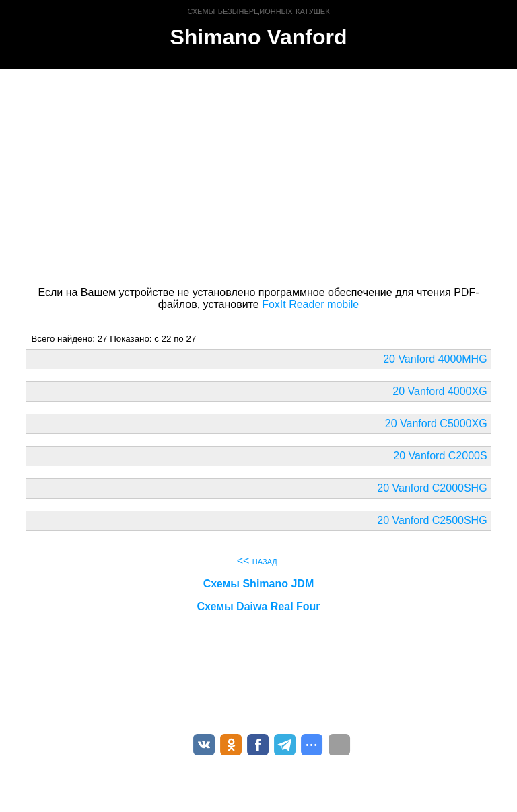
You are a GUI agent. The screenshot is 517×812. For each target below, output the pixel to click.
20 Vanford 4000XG (440, 391)
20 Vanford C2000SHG (432, 488)
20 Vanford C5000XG (436, 423)
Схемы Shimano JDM (258, 584)
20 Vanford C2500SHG (432, 520)
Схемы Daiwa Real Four (258, 606)
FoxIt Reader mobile (310, 304)
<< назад (257, 561)
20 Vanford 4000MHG (435, 359)
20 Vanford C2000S (440, 456)
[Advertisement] (258, 175)
